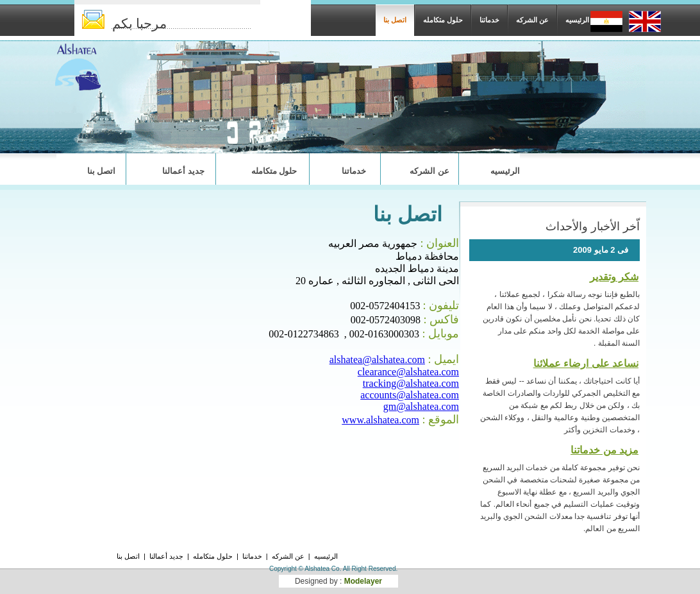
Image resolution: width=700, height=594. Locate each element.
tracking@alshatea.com (411, 383)
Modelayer (363, 581)
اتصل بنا (395, 20)
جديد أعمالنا (183, 171)
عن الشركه (532, 20)
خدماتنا (489, 20)
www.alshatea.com (380, 420)
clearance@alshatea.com (408, 372)
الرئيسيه (577, 20)
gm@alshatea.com (421, 406)
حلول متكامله (443, 20)
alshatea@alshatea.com (377, 360)
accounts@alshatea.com (410, 395)
